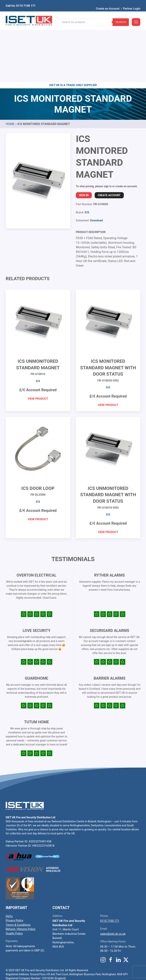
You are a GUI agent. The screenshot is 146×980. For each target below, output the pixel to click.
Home (10, 65)
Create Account (109, 136)
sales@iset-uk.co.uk (113, 875)
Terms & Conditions (18, 866)
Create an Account (108, 3)
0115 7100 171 (110, 862)
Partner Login (132, 3)
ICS (87, 153)
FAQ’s (9, 857)
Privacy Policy (14, 861)
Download (96, 161)
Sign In (84, 136)
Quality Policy (14, 874)
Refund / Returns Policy (21, 870)
